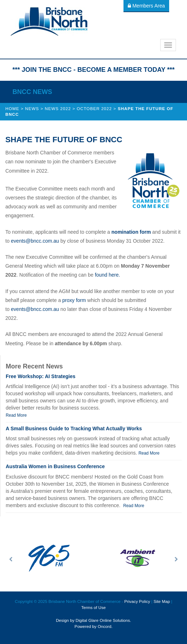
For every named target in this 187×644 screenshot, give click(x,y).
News (32, 108)
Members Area (146, 6)
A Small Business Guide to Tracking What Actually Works (74, 428)
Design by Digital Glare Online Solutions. (94, 620)
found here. (108, 275)
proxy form (74, 300)
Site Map (162, 601)
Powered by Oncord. (93, 626)
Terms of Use (94, 607)
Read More (16, 415)
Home (12, 108)
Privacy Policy (137, 601)
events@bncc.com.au (35, 241)
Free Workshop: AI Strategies (41, 376)
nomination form (131, 232)
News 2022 (58, 108)
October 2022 (94, 108)
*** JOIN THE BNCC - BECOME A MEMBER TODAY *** (93, 70)
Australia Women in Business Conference (55, 466)
